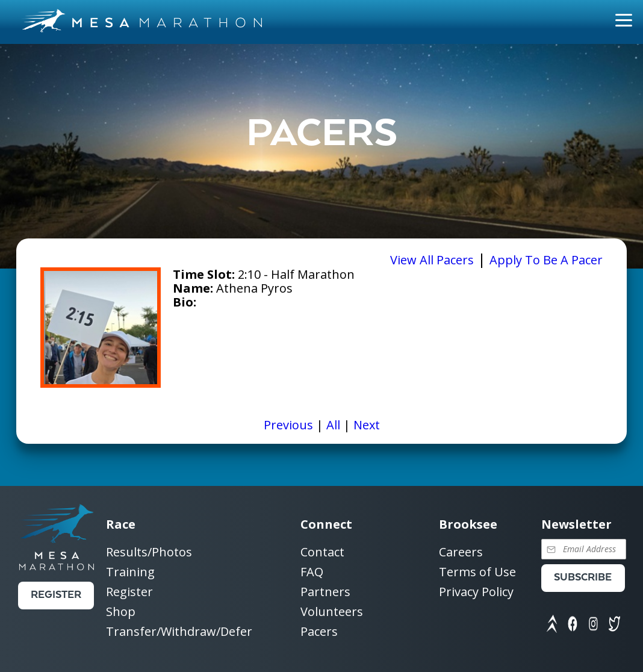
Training (130, 572)
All (333, 425)
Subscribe (583, 578)
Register (56, 595)
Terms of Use (477, 572)
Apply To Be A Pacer (546, 260)
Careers (461, 552)
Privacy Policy (476, 592)
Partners (325, 592)
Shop (121, 612)
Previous (288, 425)
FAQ (312, 572)
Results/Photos (149, 552)
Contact (322, 552)
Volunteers (332, 612)
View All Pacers (432, 260)
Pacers (319, 631)
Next (367, 425)
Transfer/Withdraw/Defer (179, 631)
